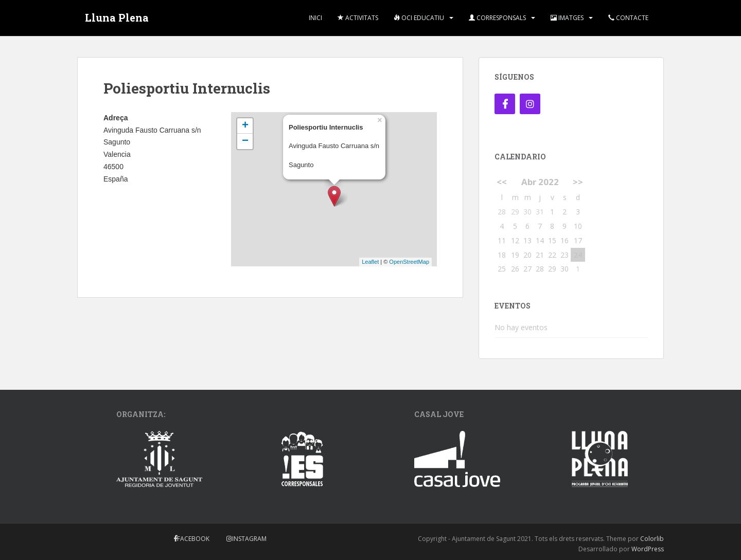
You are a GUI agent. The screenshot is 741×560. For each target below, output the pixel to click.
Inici (315, 18)
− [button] (245, 141)
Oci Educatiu (419, 18)
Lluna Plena (117, 18)
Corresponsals (497, 18)
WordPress (648, 549)
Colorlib (652, 539)
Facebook (193, 539)
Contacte (628, 18)
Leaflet (370, 262)
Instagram (249, 539)
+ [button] (245, 126)
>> (578, 182)
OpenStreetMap (409, 262)
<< (502, 182)
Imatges (567, 18)
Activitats (358, 18)
